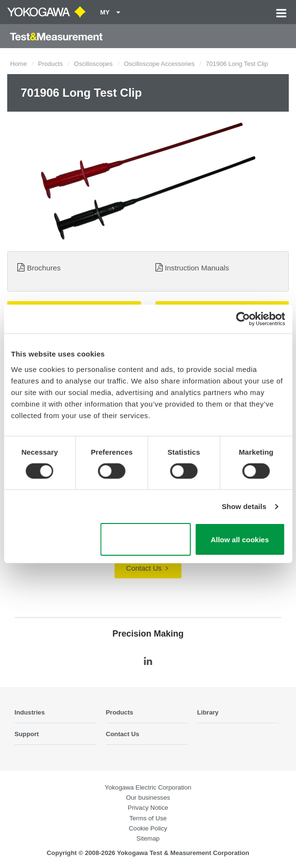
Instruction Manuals (197, 268)
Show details (244, 506)
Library (208, 712)
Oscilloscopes (93, 64)
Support (27, 734)
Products (50, 64)
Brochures (44, 268)
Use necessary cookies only (146, 539)
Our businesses (148, 798)
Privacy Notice (148, 808)
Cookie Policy (148, 828)
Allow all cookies (240, 540)
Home (19, 64)
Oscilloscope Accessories (159, 64)
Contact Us (147, 568)
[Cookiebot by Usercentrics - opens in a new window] (243, 319)
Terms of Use (148, 818)
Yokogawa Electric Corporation (148, 787)
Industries (30, 712)
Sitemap (148, 838)
